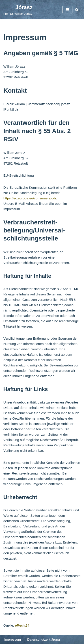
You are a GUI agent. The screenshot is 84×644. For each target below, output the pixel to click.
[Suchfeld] (77, 10)
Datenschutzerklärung (43, 639)
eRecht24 (22, 625)
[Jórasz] (18, 10)
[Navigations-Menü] (68, 10)
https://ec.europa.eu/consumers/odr (30, 198)
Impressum (13, 639)
